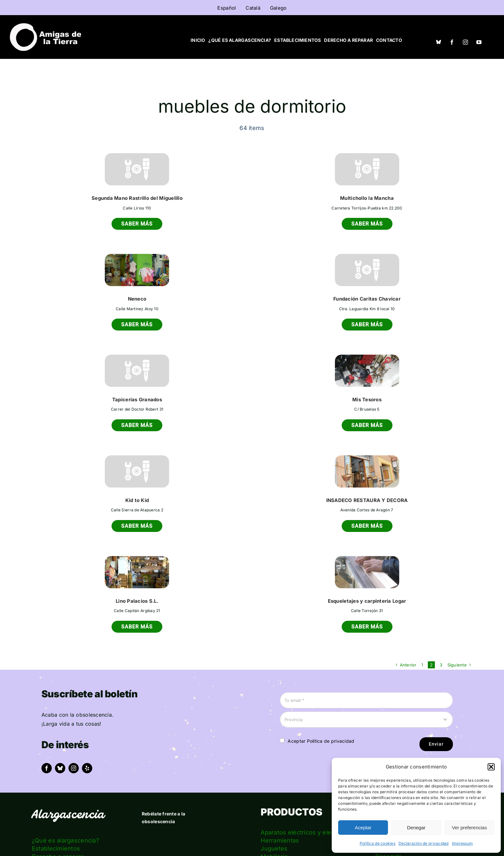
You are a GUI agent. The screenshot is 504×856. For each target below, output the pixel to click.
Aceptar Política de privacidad (321, 741)
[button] (491, 767)
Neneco (137, 299)
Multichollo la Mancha (367, 198)
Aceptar (363, 828)
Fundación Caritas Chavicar (367, 299)
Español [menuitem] (227, 8)
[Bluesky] (438, 42)
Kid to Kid (137, 500)
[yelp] (87, 768)
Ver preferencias (469, 828)
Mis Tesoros (367, 400)
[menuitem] (227, 8)
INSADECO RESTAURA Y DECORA (367, 500)
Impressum (462, 843)
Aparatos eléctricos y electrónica (307, 832)
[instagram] (465, 42)
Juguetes (274, 848)
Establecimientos (56, 848)
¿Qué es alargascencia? (65, 840)
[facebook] (452, 42)
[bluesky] (60, 768)
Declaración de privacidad (424, 843)
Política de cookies (378, 843)
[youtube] (479, 42)
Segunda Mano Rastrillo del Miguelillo (137, 198)
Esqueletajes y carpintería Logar (367, 601)
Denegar (416, 828)
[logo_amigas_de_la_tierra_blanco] (45, 26)
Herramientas (280, 840)
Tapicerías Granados (137, 400)
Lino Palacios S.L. (137, 601)
